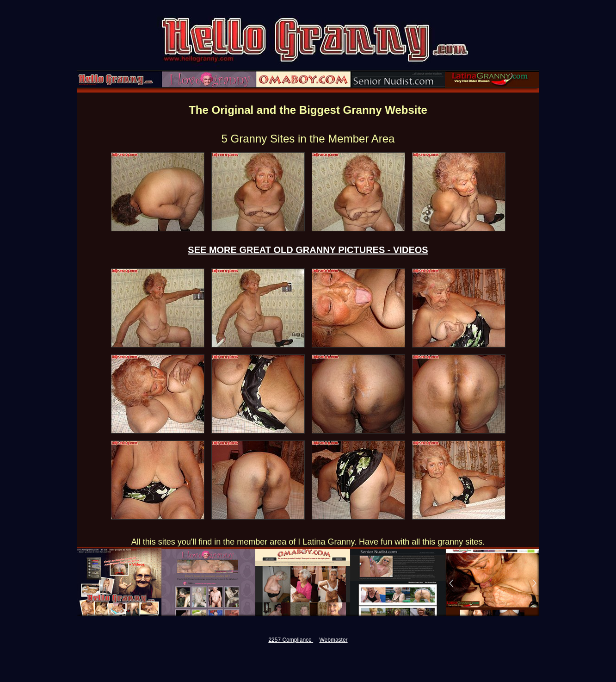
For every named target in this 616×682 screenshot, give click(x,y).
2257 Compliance (291, 640)
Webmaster (333, 640)
